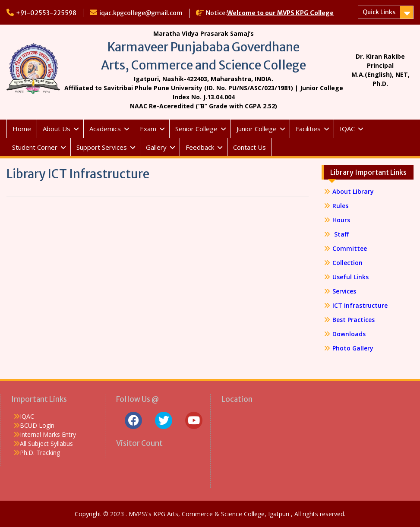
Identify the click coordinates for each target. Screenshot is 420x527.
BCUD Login (37, 425)
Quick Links (379, 12)
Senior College (196, 129)
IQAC (347, 129)
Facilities (308, 129)
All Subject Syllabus (46, 443)
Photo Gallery (353, 348)
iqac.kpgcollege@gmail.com (141, 13)
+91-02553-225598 (46, 13)
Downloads (349, 334)
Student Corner (35, 147)
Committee (350, 248)
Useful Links (351, 277)
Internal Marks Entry (48, 434)
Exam (148, 129)
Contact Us (249, 147)
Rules (340, 206)
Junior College (257, 129)
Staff (341, 234)
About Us (57, 129)
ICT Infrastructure (360, 305)
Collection (347, 263)
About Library (353, 191)
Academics (105, 129)
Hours (341, 220)
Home (22, 129)
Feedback (200, 147)
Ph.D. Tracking (40, 453)
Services (344, 291)
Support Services (102, 147)
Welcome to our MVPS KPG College (280, 13)
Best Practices (354, 320)
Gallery (156, 147)
